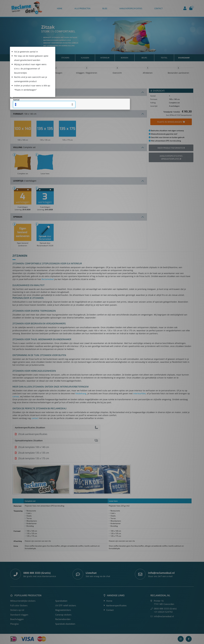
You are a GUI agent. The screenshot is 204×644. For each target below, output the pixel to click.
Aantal (16, 100)
